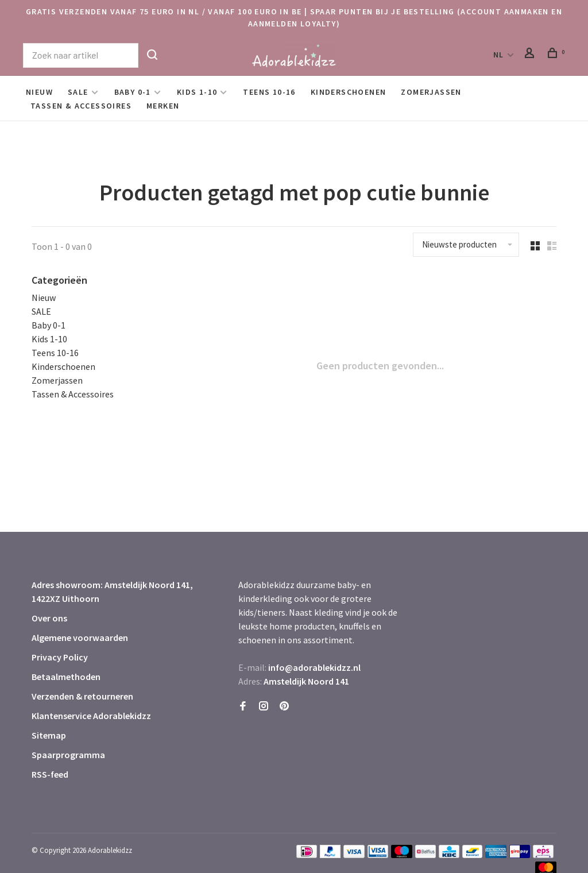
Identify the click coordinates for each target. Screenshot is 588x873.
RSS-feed (50, 774)
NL (499, 55)
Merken (163, 106)
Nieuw (39, 92)
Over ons (49, 618)
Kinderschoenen (349, 92)
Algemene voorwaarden (80, 638)
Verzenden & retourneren (82, 696)
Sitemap (49, 735)
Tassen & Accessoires (81, 106)
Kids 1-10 (197, 92)
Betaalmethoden (66, 677)
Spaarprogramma (68, 755)
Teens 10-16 (269, 92)
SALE (78, 92)
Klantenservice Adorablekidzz (91, 716)
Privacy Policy (60, 657)
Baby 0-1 (133, 92)
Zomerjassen (431, 92)
